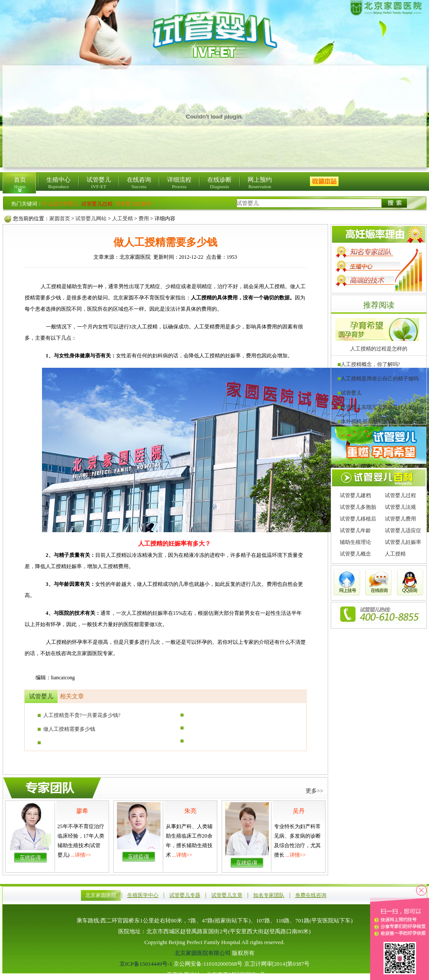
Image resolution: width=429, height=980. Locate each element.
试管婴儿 (99, 183)
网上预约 (260, 183)
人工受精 (123, 218)
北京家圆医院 (101, 895)
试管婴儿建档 (355, 495)
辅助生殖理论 (355, 542)
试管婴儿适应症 (403, 530)
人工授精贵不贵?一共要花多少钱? (79, 715)
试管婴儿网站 (91, 218)
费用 (144, 218)
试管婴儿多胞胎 (358, 507)
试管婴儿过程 (400, 495)
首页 (20, 183)
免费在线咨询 (311, 895)
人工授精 (395, 554)
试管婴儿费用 (400, 519)
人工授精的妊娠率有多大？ (174, 544)
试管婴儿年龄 (355, 530)
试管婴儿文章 (227, 895)
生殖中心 (58, 183)
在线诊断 (219, 183)
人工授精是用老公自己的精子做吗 (378, 379)
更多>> (314, 791)
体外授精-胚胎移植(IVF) (367, 421)
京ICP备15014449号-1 (146, 964)
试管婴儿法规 (400, 507)
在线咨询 (139, 183)
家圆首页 (60, 218)
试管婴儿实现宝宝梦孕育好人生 (376, 407)
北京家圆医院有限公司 (203, 953)
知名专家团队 (269, 895)
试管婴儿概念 (355, 554)
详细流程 (179, 183)
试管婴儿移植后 (358, 519)
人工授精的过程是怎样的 (379, 349)
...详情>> (81, 855)
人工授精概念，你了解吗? (369, 364)
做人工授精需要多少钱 (66, 729)
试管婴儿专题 (185, 895)
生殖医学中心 (143, 895)
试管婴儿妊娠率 (403, 542)
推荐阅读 (379, 305)
